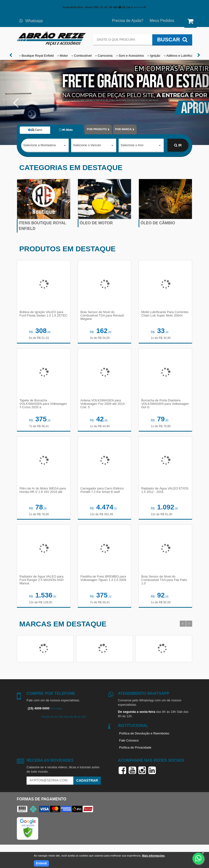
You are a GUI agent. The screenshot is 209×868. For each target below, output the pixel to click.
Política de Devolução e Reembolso (144, 733)
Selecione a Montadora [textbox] (39, 145)
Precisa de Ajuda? (128, 21)
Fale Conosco (129, 740)
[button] (16, 102)
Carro (35, 130)
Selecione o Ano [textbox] (132, 145)
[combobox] (45, 145)
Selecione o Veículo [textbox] (87, 145)
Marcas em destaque (63, 624)
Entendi (41, 863)
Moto (66, 130)
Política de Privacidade (135, 747)
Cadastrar (87, 780)
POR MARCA (125, 129)
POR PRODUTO (98, 129)
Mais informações (153, 856)
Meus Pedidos (162, 21)
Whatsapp (31, 21)
